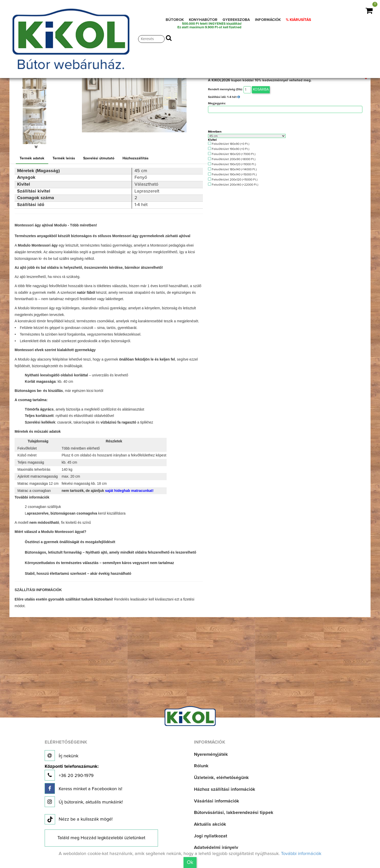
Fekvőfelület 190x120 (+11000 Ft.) (232, 164)
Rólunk (201, 766)
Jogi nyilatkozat (211, 836)
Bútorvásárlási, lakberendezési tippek (234, 813)
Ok (190, 862)
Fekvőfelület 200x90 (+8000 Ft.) (232, 159)
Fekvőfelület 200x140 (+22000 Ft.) (233, 184)
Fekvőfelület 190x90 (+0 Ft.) (229, 149)
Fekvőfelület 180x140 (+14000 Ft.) (232, 169)
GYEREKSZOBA (236, 20)
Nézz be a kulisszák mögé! (79, 820)
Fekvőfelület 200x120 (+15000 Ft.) (233, 179)
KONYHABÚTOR (203, 20)
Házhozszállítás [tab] (136, 158)
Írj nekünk (62, 756)
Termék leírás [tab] (64, 158)
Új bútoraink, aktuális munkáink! (84, 802)
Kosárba (261, 90)
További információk (301, 854)
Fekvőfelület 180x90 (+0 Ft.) (229, 144)
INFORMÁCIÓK (268, 20)
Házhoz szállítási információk (225, 789)
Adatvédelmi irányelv (216, 848)
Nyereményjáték (211, 755)
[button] (36, 147)
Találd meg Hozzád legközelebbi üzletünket (101, 838)
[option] (36, 80)
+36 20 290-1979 (72, 773)
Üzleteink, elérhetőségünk (221, 778)
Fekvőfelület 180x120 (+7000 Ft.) (232, 154)
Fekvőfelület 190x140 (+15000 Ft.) (232, 174)
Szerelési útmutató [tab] (99, 158)
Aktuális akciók (210, 824)
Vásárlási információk (217, 801)
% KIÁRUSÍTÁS (298, 20)
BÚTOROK (175, 20)
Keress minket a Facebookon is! (83, 788)
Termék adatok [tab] (32, 158)
